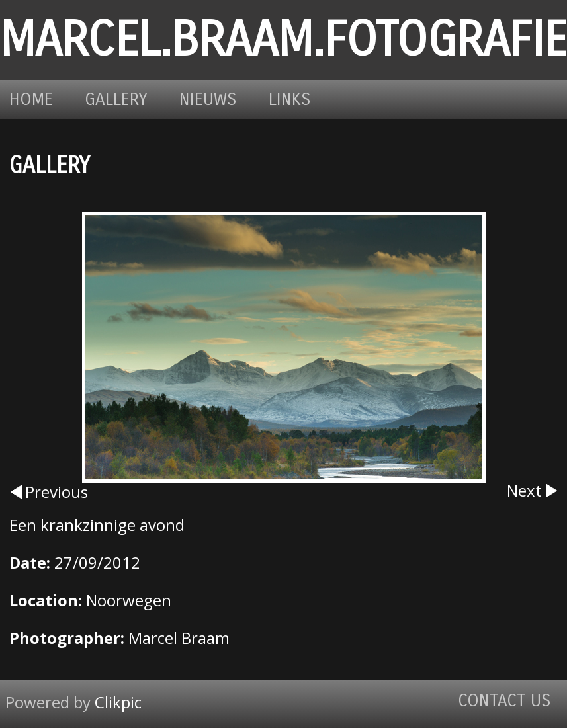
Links (290, 100)
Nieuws (208, 100)
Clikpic (118, 702)
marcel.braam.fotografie (283, 40)
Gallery (116, 100)
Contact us (504, 701)
